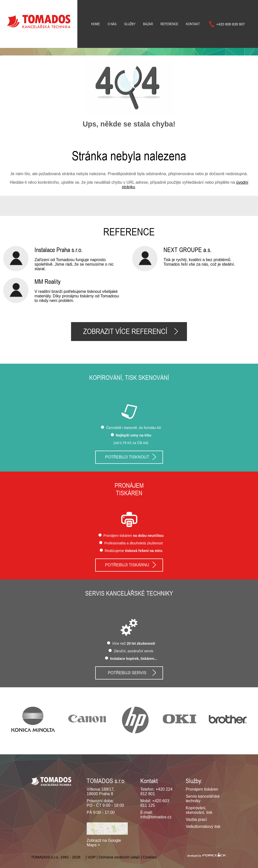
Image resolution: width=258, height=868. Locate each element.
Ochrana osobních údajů (119, 857)
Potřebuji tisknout (127, 457)
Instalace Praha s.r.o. (59, 250)
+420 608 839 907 (230, 24)
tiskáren (129, 493)
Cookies (150, 857)
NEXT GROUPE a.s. (188, 250)
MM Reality (47, 282)
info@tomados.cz (156, 817)
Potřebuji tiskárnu (127, 565)
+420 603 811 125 (155, 803)
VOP (92, 857)
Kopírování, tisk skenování (129, 378)
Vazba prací (196, 819)
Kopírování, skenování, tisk (199, 810)
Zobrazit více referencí (125, 332)
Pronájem (129, 485)
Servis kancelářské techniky (129, 593)
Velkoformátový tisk (203, 827)
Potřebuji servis (127, 673)
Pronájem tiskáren (202, 789)
